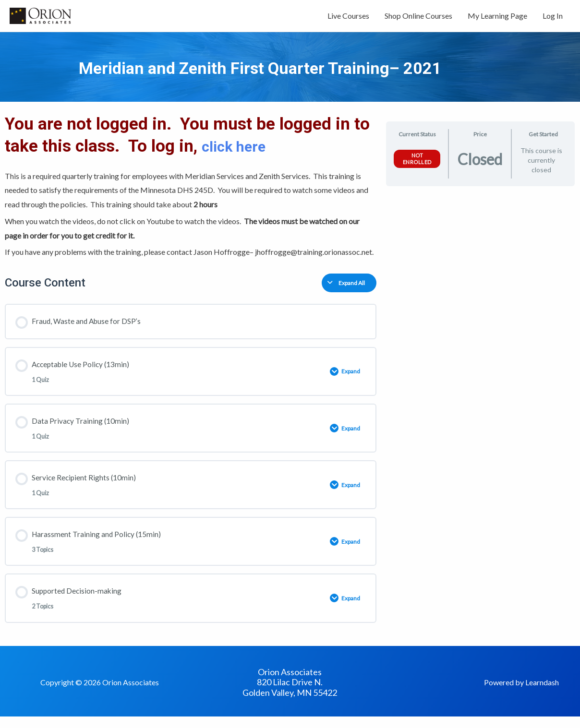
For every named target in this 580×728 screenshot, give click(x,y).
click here (241, 151)
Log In (553, 18)
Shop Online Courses (418, 18)
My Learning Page (497, 18)
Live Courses (348, 18)
